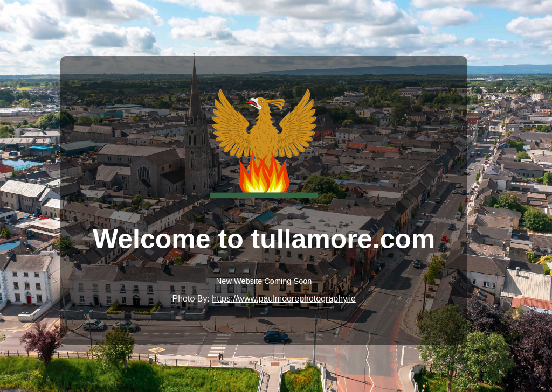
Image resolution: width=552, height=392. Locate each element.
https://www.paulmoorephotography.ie (284, 299)
